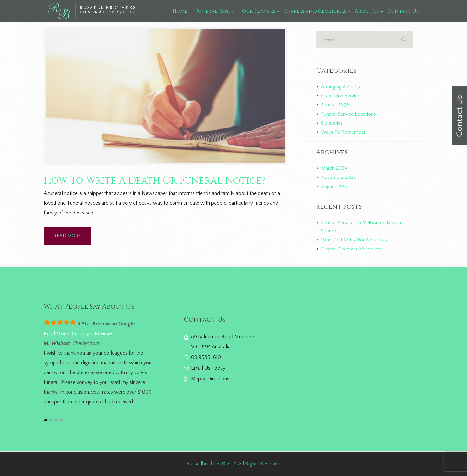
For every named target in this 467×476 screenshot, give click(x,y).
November (339, 177)
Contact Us (403, 11)
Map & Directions (210, 379)
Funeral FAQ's (336, 105)
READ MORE (67, 236)
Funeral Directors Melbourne (352, 249)
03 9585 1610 (206, 357)
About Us (367, 11)
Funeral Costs (214, 11)
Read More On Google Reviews (78, 334)
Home (180, 11)
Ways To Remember (343, 132)
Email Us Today (208, 368)
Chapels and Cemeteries (315, 11)
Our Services (259, 11)
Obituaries (332, 123)
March (334, 168)
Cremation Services (342, 96)
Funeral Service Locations (348, 114)
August (334, 186)
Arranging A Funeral (342, 87)
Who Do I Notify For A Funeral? (354, 240)
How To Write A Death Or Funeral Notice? (155, 181)
